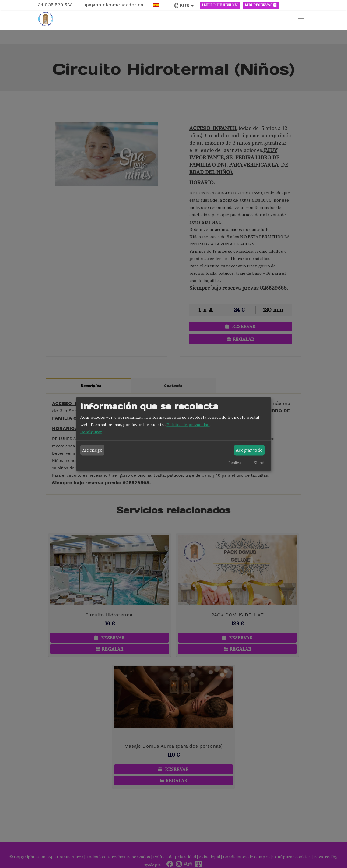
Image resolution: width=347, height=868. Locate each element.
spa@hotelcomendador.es (113, 5)
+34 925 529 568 (54, 5)
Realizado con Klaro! (246, 462)
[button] (158, 5)
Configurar (91, 432)
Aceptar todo (249, 450)
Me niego (93, 450)
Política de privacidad (188, 424)
